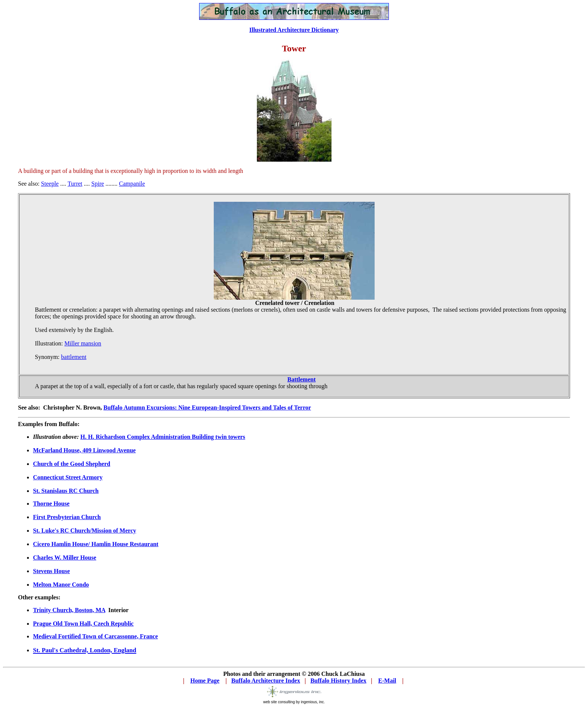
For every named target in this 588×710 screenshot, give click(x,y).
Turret (75, 184)
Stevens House (51, 571)
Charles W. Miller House (65, 558)
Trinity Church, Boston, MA (69, 610)
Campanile (132, 184)
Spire (98, 184)
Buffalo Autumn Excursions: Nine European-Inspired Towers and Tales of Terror (207, 408)
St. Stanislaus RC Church (66, 491)
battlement (74, 357)
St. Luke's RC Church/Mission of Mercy (85, 531)
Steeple (50, 184)
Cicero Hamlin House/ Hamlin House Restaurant (96, 544)
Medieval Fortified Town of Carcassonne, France (95, 636)
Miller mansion (83, 343)
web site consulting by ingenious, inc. (294, 702)
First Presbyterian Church (67, 517)
